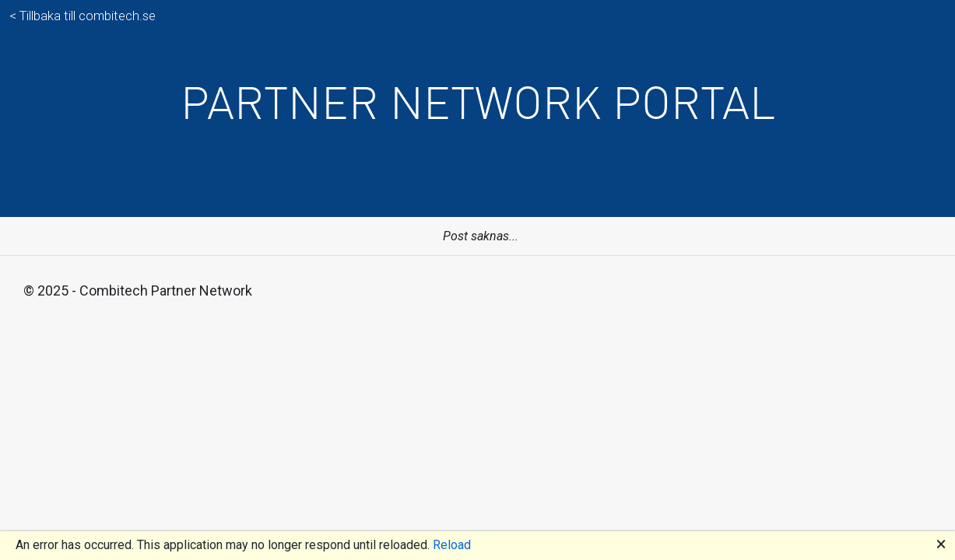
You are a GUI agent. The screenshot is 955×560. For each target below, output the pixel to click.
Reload (452, 545)
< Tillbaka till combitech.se (83, 16)
